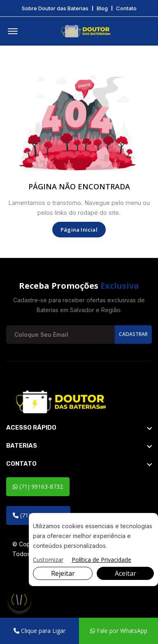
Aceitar (125, 573)
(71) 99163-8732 (38, 486)
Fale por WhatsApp (119, 631)
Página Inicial (79, 230)
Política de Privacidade (101, 560)
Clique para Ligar (39, 631)
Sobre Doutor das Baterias (55, 8)
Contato (126, 8)
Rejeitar (63, 573)
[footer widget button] (79, 428)
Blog (102, 8)
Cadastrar (133, 334)
